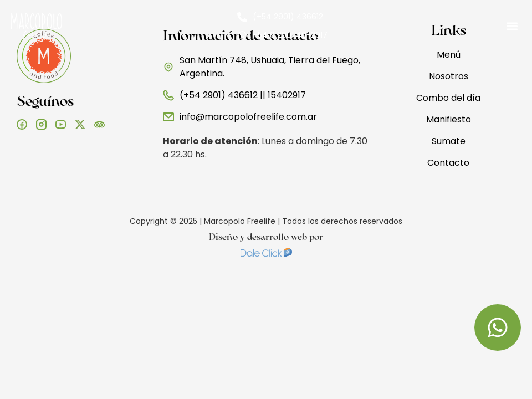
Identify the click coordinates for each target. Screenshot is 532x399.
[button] (512, 26)
